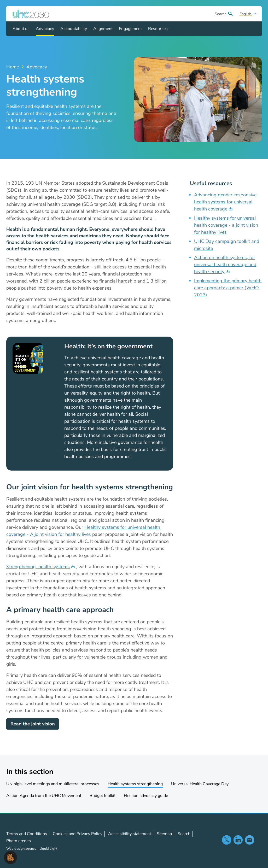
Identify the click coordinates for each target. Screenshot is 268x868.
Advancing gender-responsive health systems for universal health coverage (225, 202)
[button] (10, 857)
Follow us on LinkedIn (238, 840)
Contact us (249, 840)
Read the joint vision (33, 724)
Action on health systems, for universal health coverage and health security (225, 265)
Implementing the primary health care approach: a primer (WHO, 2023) (228, 288)
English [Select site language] (246, 14)
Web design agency (22, 849)
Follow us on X (226, 840)
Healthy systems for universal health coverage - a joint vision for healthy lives (226, 225)
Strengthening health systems (38, 567)
